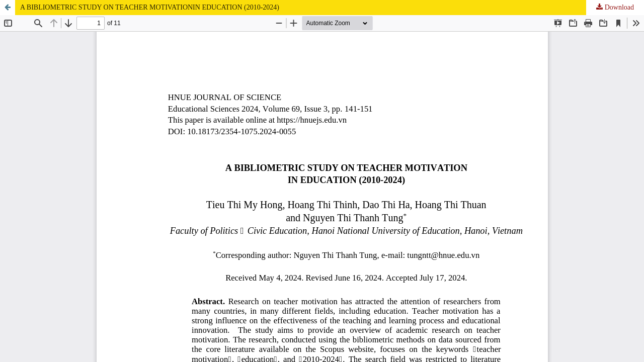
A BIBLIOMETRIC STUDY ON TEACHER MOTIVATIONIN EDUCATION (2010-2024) (150, 7)
